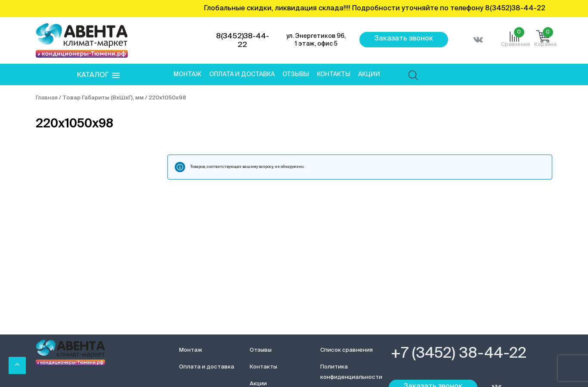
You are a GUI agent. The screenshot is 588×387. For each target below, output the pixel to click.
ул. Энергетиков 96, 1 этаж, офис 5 (316, 40)
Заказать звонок (404, 39)
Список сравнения (347, 350)
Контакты (334, 74)
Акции (369, 74)
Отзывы (296, 74)
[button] (98, 76)
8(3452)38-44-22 (243, 41)
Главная (47, 98)
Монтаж (187, 74)
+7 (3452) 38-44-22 (459, 354)
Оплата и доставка (242, 74)
